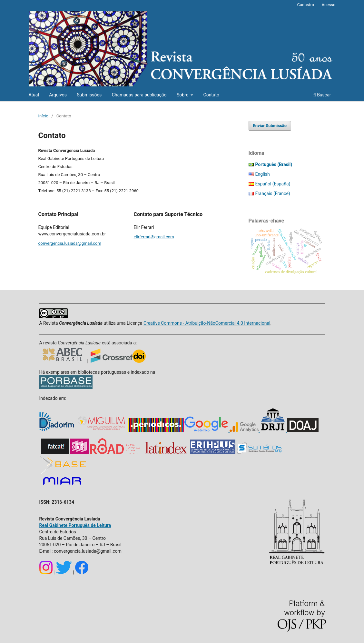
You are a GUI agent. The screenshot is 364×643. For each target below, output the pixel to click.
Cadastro (306, 5)
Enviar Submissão (270, 126)
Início (43, 116)
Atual (34, 95)
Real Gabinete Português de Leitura (75, 525)
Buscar (322, 95)
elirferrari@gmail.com (154, 237)
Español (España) (273, 184)
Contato (211, 95)
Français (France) (273, 193)
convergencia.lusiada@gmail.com (70, 243)
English (263, 174)
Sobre (183, 95)
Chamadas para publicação (139, 95)
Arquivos (58, 95)
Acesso (328, 5)
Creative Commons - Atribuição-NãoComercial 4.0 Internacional (207, 323)
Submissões (89, 95)
